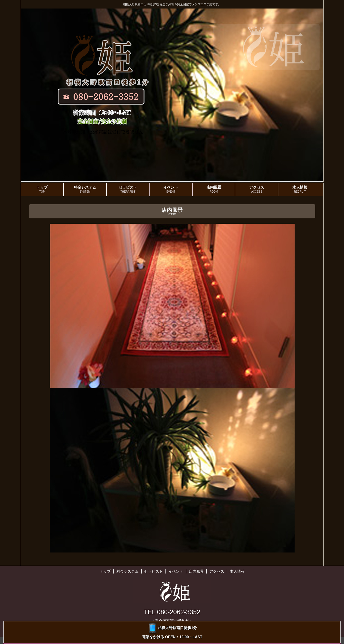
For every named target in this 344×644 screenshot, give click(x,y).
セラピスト (128, 189)
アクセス (257, 189)
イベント (171, 189)
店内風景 (214, 189)
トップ (42, 189)
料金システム (85, 189)
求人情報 (300, 189)
